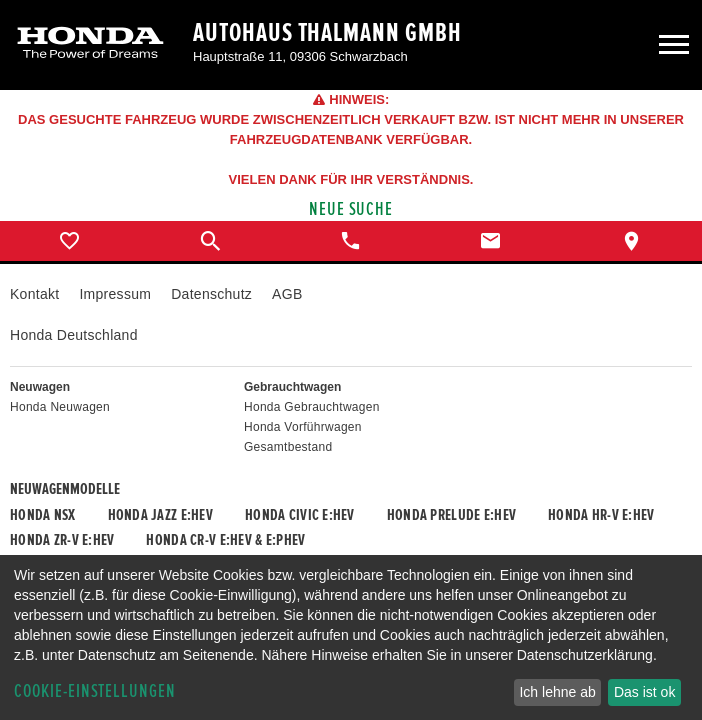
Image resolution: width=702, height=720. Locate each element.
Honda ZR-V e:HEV (62, 540)
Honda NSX (43, 515)
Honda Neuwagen (60, 407)
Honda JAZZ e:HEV (160, 515)
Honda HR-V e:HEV (601, 515)
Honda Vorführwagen (303, 427)
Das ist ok (644, 692)
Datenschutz (211, 294)
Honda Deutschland (74, 335)
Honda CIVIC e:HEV (300, 515)
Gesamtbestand (288, 447)
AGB (287, 294)
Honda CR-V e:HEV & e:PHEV (225, 540)
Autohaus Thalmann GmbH (327, 33)
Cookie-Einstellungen (95, 691)
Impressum (115, 294)
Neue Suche (351, 209)
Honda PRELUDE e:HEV (451, 515)
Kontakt (34, 294)
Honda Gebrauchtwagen (312, 407)
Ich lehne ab (557, 692)
